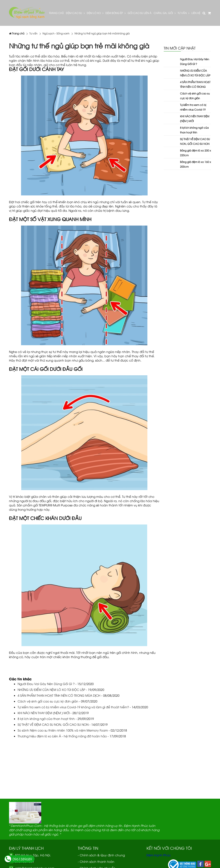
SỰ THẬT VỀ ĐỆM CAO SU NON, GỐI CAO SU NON (53, 724)
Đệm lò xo (95, 13)
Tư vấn (183, 13)
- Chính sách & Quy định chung (101, 855)
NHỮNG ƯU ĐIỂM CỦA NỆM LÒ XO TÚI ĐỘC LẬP (51, 689)
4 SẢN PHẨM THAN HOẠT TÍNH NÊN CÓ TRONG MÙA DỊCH (59, 695)
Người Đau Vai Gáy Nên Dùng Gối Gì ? (46, 684)
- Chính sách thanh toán (96, 861)
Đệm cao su (75, 13)
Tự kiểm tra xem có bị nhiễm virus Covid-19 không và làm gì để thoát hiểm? (73, 707)
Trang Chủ (56, 13)
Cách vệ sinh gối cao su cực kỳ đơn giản (48, 701)
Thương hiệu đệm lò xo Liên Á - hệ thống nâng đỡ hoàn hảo (62, 736)
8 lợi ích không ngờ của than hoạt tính (46, 719)
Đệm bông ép (115, 13)
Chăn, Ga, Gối (165, 13)
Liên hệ (196, 13)
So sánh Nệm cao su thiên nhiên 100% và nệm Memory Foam (63, 730)
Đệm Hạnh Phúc (159, 855)
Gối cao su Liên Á (140, 13)
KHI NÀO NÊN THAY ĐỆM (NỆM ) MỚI (44, 713)
